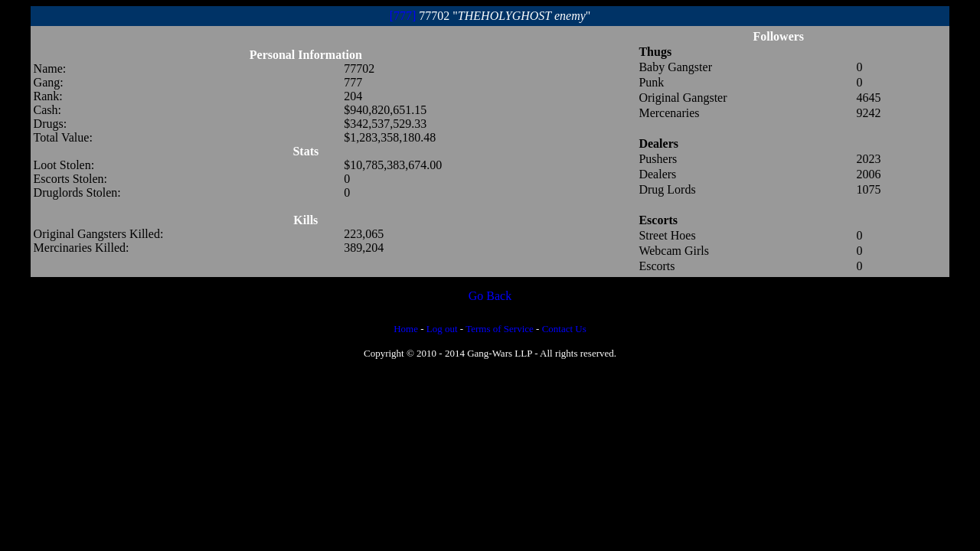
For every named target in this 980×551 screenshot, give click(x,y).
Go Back (490, 296)
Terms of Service (500, 329)
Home (406, 329)
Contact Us (564, 329)
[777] (403, 16)
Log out (442, 329)
